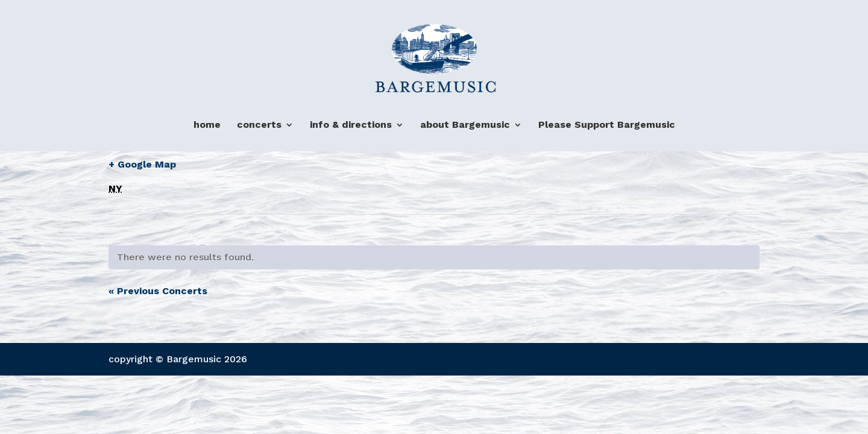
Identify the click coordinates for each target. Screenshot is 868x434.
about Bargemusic (465, 125)
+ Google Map (142, 164)
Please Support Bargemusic (607, 125)
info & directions (351, 125)
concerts (259, 125)
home (207, 125)
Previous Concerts (158, 291)
